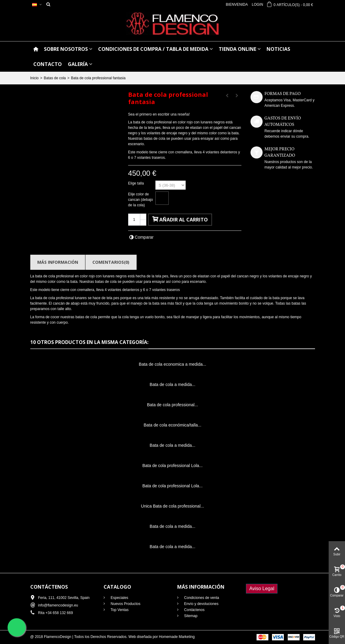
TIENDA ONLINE (237, 49)
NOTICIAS (278, 49)
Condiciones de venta (201, 598)
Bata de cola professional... (172, 405)
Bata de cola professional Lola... (172, 466)
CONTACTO (48, 64)
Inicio (35, 78)
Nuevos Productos (125, 604)
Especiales (119, 598)
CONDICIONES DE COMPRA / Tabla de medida (153, 49)
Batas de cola (55, 78)
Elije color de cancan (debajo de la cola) (141, 200)
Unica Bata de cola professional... (172, 506)
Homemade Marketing (177, 637)
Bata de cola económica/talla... (172, 425)
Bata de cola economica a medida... (172, 364)
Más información (58, 262)
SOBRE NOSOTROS (66, 49)
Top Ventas (119, 610)
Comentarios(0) (111, 262)
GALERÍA (78, 64)
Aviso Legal (262, 588)
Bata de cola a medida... (172, 384)
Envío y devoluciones (201, 604)
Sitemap (190, 616)
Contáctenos (194, 610)
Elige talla (136, 183)
